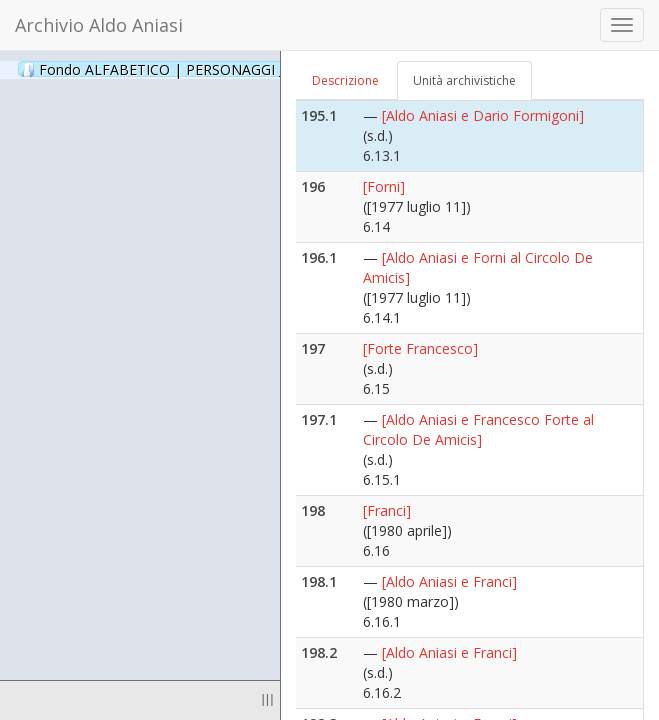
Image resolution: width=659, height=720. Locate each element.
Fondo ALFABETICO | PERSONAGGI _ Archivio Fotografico (242, 69)
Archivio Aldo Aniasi (99, 25)
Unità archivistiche (464, 80)
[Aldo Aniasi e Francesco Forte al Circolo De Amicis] (478, 429)
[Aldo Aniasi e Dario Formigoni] (483, 115)
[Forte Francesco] (420, 348)
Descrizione (345, 80)
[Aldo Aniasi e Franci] (449, 581)
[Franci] (387, 510)
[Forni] (384, 186)
